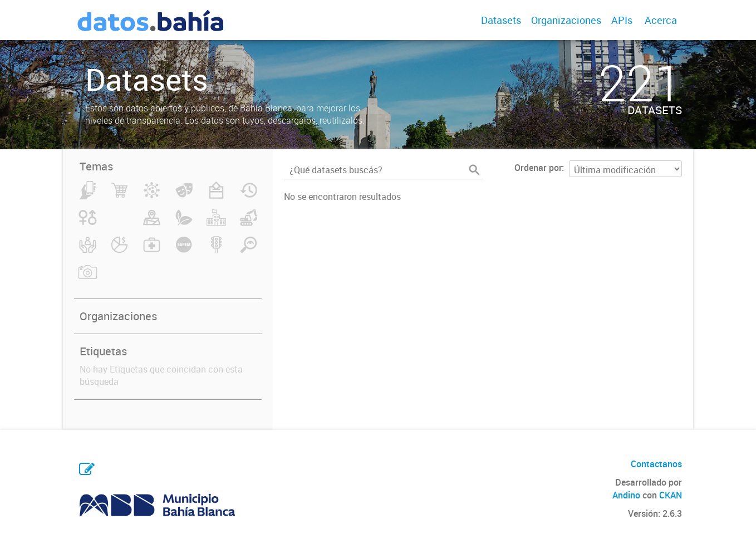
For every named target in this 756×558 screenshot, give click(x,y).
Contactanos (656, 464)
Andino (626, 495)
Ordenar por (538, 168)
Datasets (501, 20)
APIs (622, 20)
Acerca (661, 20)
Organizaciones (566, 20)
